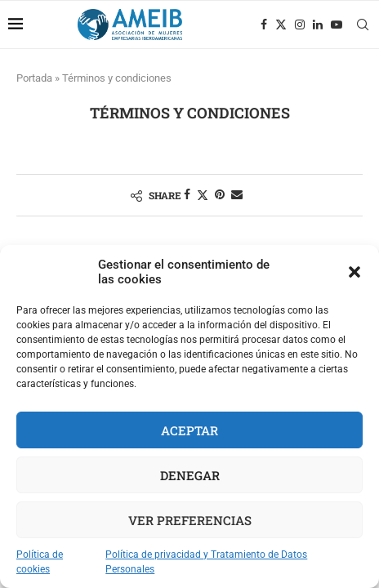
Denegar (190, 475)
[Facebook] (264, 24)
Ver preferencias (190, 520)
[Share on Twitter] (203, 195)
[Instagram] (300, 24)
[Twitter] (281, 24)
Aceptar (189, 430)
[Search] (363, 24)
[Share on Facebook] (187, 194)
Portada (34, 78)
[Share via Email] (237, 194)
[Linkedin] (318, 24)
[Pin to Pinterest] (220, 194)
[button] (354, 272)
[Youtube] (337, 24)
